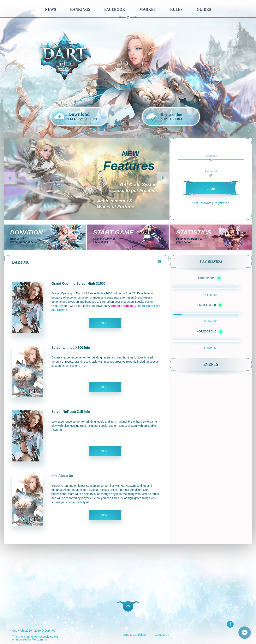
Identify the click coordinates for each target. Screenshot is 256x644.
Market (148, 10)
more (105, 323)
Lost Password (202, 203)
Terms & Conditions (134, 635)
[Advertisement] (128, 573)
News (51, 10)
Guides (204, 10)
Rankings (80, 10)
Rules (176, 10)
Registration (222, 203)
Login (211, 189)
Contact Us (162, 635)
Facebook (115, 10)
